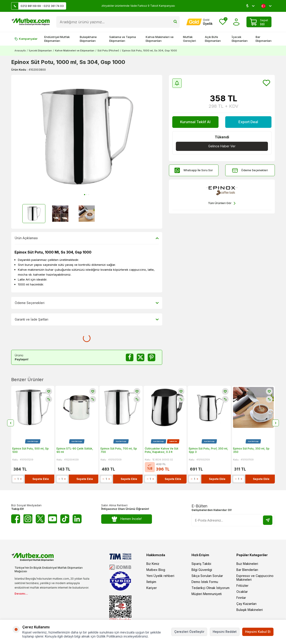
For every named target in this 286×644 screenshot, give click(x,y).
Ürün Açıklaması (87, 238)
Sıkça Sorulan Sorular (207, 576)
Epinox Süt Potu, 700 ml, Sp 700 (119, 450)
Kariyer (152, 588)
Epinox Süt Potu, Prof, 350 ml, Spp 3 (208, 450)
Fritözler (242, 586)
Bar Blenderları (247, 570)
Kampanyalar (26, 39)
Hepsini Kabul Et (258, 632)
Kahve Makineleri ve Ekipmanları (160, 39)
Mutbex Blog (156, 570)
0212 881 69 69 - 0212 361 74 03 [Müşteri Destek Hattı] (38, 6)
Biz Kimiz (153, 564)
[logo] (30, 22)
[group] (87, 137)
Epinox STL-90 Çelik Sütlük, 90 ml (75, 450)
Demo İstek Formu (205, 582)
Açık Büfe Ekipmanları (213, 39)
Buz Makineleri (247, 564)
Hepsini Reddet (225, 632)
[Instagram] (28, 519)
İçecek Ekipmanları (240, 39)
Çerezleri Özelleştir (189, 632)
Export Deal (248, 122)
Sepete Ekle (41, 479)
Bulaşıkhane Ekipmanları (88, 39)
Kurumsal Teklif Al (195, 122)
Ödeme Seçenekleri (250, 170)
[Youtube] (53, 519)
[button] (85, 195)
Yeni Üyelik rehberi (160, 576)
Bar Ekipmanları (264, 39)
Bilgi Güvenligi (202, 570)
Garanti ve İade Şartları (87, 319)
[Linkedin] (77, 519)
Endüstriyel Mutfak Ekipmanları (57, 39)
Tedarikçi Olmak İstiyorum (210, 588)
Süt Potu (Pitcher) (108, 51)
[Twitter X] (40, 519)
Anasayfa (20, 51)
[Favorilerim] (223, 22)
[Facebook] (16, 519)
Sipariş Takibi (201, 564)
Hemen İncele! (127, 519)
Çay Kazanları (246, 604)
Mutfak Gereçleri (189, 39)
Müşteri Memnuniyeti (207, 594)
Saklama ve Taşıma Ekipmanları (123, 39)
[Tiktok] (65, 519)
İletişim (151, 582)
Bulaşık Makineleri (250, 610)
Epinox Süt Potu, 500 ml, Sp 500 (30, 450)
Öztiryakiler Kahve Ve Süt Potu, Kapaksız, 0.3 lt (162, 450)
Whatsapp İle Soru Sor (194, 170)
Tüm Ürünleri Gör (222, 203)
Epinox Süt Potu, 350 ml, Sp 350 (251, 450)
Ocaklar (242, 592)
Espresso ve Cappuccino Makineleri (255, 578)
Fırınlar (241, 598)
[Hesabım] (199, 22)
